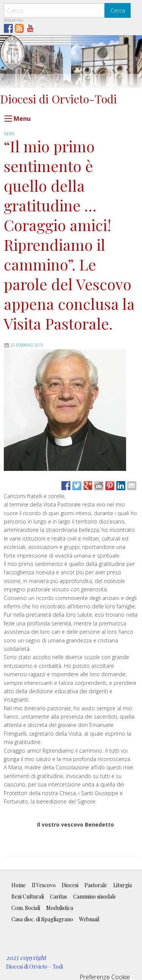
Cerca (118, 10)
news (9, 134)
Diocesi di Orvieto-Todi (59, 99)
